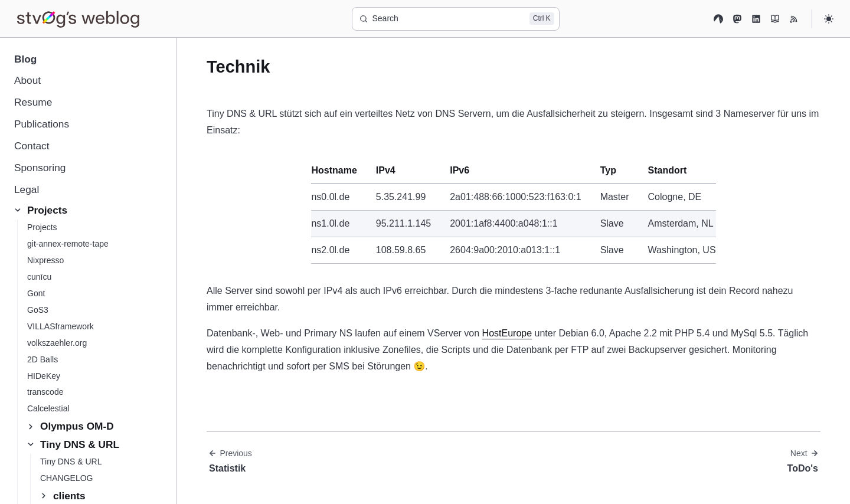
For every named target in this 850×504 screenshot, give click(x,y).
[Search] (456, 19)
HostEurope (507, 333)
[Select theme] (829, 19)
